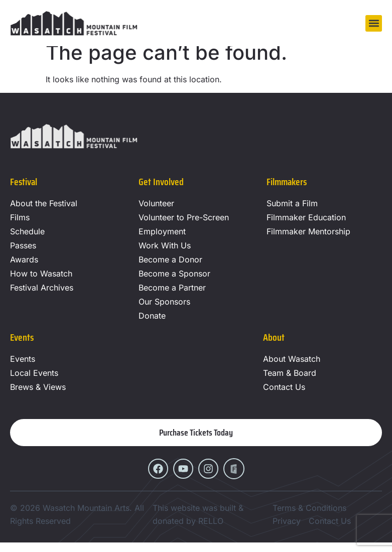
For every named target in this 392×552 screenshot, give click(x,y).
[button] (374, 23)
